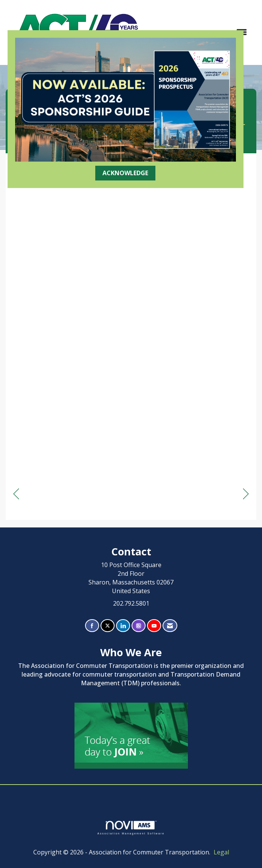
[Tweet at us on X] (108, 626)
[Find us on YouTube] (154, 626)
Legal (221, 852)
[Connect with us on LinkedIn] (123, 626)
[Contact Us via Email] (170, 626)
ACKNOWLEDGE (125, 173)
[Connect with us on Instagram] (139, 626)
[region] (246, 494)
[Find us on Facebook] (92, 626)
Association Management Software (131, 828)
